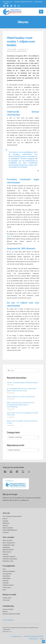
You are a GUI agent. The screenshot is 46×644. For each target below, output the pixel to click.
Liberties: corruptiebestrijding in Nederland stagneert (22, 383)
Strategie (5, 521)
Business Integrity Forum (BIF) (11, 614)
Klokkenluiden (38, 2)
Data (4, 569)
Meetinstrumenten (8, 550)
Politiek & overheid (8, 585)
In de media (6, 600)
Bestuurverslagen (8, 528)
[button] (41, 12)
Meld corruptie (7, 552)
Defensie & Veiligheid (9, 571)
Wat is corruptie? (8, 540)
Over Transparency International (12, 516)
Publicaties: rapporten (9, 557)
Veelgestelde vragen (9, 545)
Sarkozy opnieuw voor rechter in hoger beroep (21, 397)
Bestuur (5, 519)
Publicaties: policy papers (10, 559)
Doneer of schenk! (8, 609)
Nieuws (25, 51)
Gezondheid (6, 576)
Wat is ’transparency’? (9, 543)
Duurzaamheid (7, 574)
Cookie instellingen (8, 620)
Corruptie (9, 51)
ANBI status (6, 523)
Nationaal (20, 51)
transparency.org (7, 2)
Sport (4, 590)
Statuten (5, 526)
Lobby (6, 3)
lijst (13, 252)
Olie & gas (6, 581)
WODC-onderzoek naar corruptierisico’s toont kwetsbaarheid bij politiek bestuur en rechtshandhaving (21, 405)
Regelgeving (6, 547)
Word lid (5, 612)
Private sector (7, 587)
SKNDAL (10, 632)
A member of (16, 484)
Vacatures (6, 532)
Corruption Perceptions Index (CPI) (23, 2)
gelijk (8, 236)
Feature (14, 51)
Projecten (6, 554)
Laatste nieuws (7, 598)
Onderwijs (6, 583)
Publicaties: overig (8, 561)
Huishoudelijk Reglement (10, 530)
